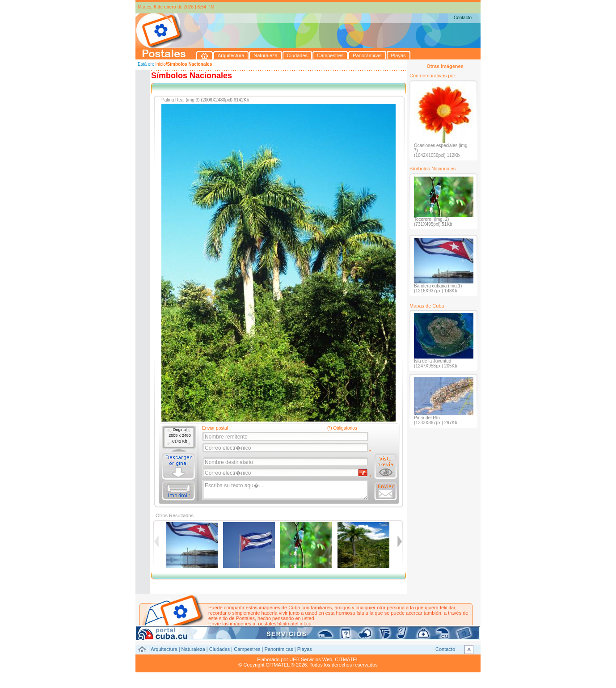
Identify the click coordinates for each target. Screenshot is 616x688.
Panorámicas (279, 649)
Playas (305, 649)
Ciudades (219, 649)
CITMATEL (347, 659)
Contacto (463, 18)
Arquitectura (164, 649)
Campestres (247, 649)
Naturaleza (193, 649)
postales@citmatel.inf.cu (285, 624)
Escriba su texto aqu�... (286, 490)
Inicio (160, 64)
